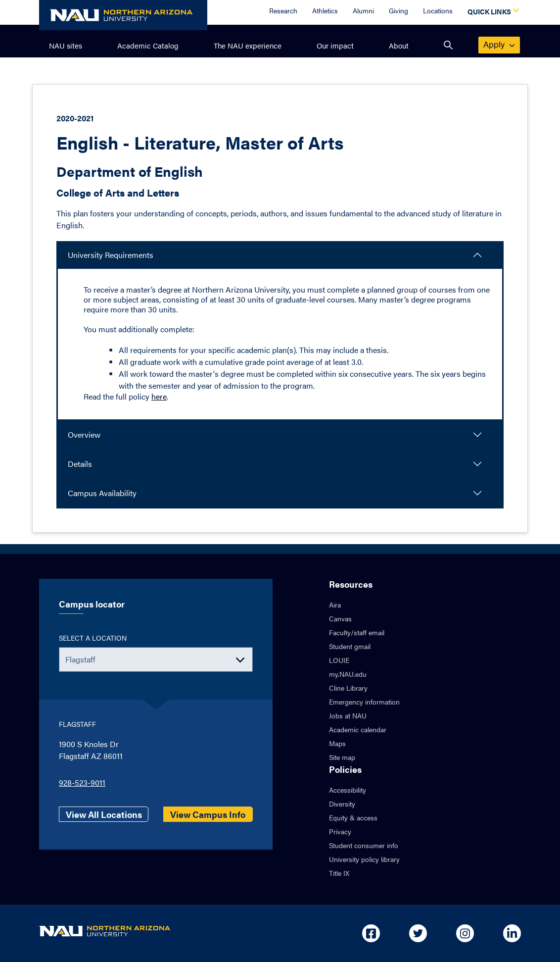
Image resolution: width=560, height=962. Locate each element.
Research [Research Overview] (283, 10)
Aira (335, 605)
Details (80, 464)
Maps (337, 743)
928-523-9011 (82, 783)
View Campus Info (208, 814)
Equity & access (353, 817)
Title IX (339, 873)
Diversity (342, 804)
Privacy (340, 831)
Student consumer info (364, 845)
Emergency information (364, 702)
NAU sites (66, 45)
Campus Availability (102, 493)
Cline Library (348, 688)
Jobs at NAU (348, 715)
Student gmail (350, 646)
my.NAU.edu (348, 674)
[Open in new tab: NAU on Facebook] (371, 933)
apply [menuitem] (500, 44)
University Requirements (111, 255)
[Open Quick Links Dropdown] (492, 12)
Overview (84, 434)
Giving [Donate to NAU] (398, 10)
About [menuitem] (399, 45)
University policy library (364, 859)
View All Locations (104, 814)
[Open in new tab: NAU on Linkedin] (512, 933)
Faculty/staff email (357, 632)
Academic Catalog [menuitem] (148, 45)
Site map (342, 757)
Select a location (93, 638)
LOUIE (339, 660)
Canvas (340, 618)
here (159, 396)
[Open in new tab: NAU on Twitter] (418, 933)
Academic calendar (358, 729)
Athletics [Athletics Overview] (325, 10)
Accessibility (348, 790)
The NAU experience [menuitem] (248, 45)
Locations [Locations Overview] (438, 10)
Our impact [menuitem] (335, 45)
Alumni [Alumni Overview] (363, 10)
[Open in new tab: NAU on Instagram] (465, 933)
